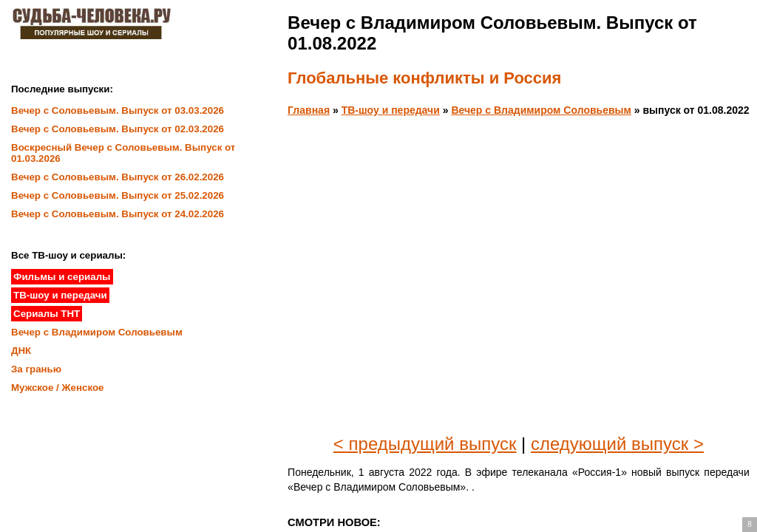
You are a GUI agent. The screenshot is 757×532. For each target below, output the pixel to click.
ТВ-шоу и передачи (391, 110)
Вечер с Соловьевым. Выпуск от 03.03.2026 (118, 110)
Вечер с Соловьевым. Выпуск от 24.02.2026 (118, 214)
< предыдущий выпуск (425, 444)
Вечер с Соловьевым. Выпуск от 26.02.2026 (118, 177)
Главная (309, 110)
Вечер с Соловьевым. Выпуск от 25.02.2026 (118, 195)
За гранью (36, 369)
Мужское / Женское (58, 388)
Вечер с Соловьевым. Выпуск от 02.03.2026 (118, 129)
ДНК (21, 351)
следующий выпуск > (617, 444)
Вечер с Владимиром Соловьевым (541, 110)
